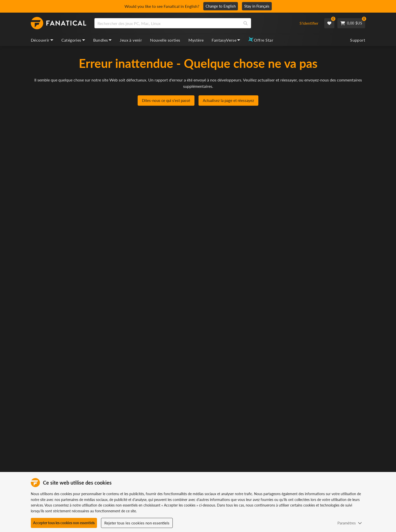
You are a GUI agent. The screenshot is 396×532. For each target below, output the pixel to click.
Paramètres (350, 523)
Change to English (221, 6)
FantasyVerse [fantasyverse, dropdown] (226, 40)
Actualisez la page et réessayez (228, 101)
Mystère (196, 40)
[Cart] (351, 23)
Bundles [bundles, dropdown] (103, 40)
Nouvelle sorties (165, 40)
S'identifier (309, 23)
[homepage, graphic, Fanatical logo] (59, 23)
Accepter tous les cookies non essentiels (64, 523)
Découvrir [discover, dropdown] (42, 40)
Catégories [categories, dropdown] (73, 40)
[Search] (245, 23)
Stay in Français (257, 6)
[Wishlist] (329, 23)
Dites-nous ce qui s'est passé (166, 101)
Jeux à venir (131, 40)
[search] (167, 23)
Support (358, 40)
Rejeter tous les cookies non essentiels (137, 523)
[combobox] (194, 23)
